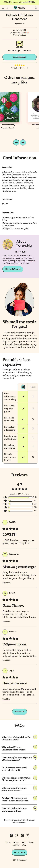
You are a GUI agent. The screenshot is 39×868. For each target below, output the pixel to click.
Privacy (16, 845)
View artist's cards (13, 269)
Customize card (20, 57)
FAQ (23, 842)
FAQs (23, 822)
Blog (24, 845)
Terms (31, 842)
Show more (19, 712)
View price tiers (20, 35)
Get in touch (20, 852)
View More (6, 583)
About (16, 842)
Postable (21, 24)
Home (8, 842)
